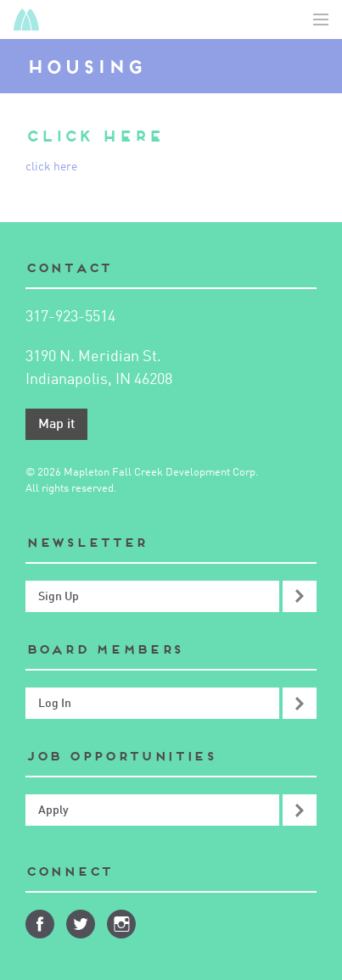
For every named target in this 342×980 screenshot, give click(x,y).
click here (51, 167)
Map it (56, 425)
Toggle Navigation (321, 19)
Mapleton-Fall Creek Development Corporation (26, 19)
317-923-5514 (70, 317)
